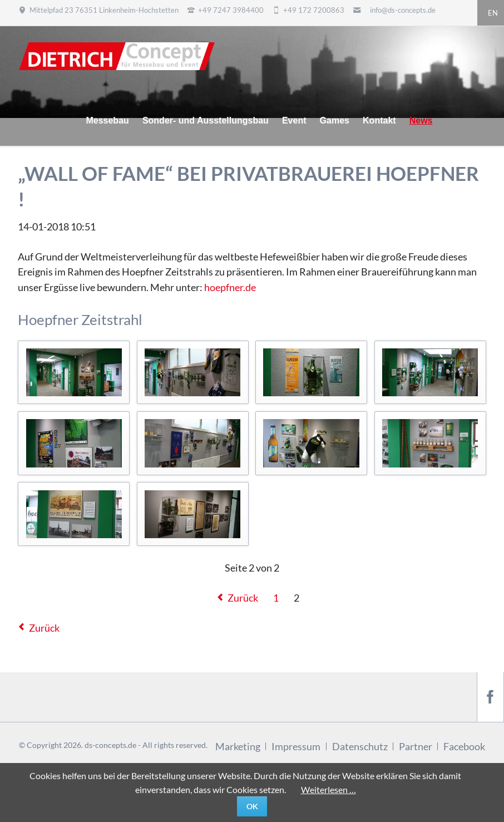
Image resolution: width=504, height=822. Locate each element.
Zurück (243, 598)
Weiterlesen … (328, 789)
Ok (252, 806)
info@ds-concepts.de (403, 10)
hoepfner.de (230, 287)
